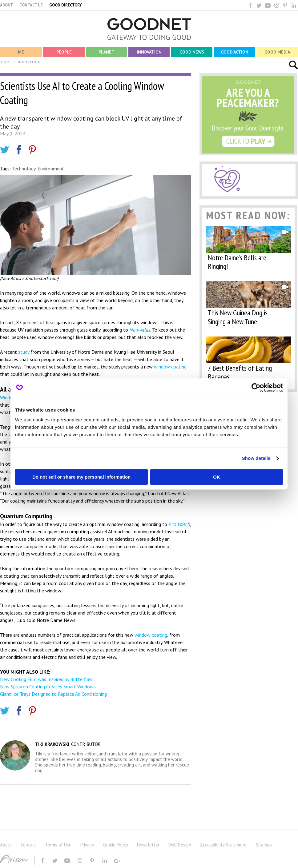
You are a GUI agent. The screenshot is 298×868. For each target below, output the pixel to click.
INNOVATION (29, 62)
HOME (6, 62)
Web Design (180, 845)
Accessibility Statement (223, 845)
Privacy (87, 845)
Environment (51, 169)
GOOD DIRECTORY (66, 5)
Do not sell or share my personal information (81, 477)
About (6, 845)
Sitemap (264, 845)
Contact (29, 845)
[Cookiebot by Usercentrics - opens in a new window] (256, 388)
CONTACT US (31, 5)
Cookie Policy (115, 845)
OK (217, 477)
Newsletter (148, 845)
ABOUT (6, 5)
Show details (256, 458)
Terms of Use (58, 845)
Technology (24, 169)
